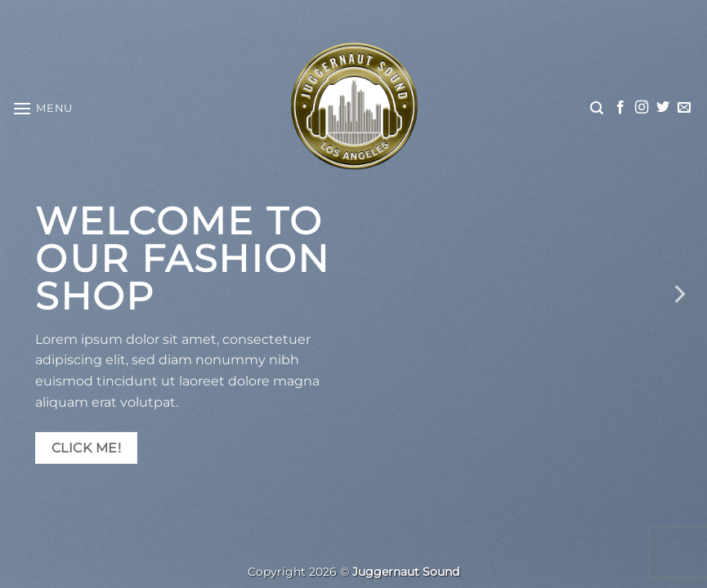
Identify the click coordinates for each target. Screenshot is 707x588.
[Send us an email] (684, 108)
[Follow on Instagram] (642, 108)
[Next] (678, 294)
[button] (43, 108)
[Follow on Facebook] (620, 108)
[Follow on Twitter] (663, 108)
